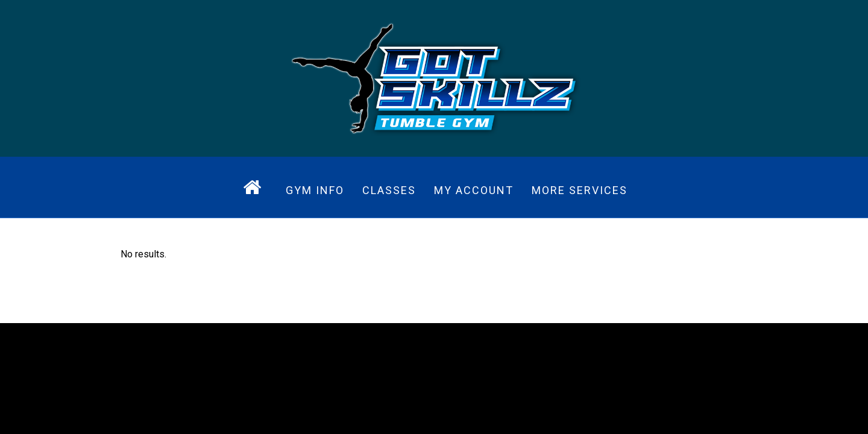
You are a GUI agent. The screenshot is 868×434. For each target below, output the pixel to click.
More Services (580, 190)
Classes (389, 190)
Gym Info (315, 190)
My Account (474, 190)
